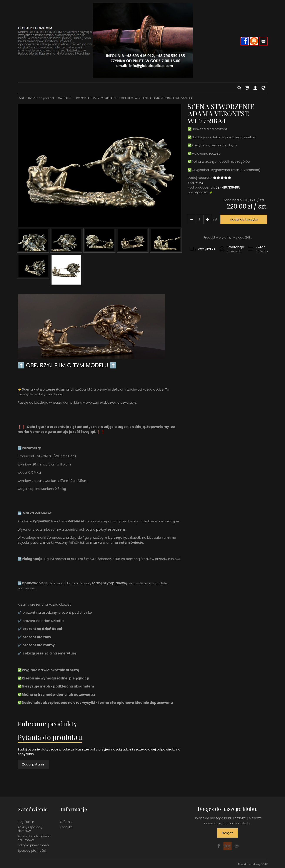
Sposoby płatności (32, 850)
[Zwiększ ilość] (191, 219)
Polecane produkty (47, 724)
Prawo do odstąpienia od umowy (34, 837)
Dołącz (227, 833)
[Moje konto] (255, 88)
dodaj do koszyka (244, 219)
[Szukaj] (239, 88)
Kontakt (66, 826)
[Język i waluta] (263, 88)
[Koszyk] (247, 88)
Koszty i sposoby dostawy (30, 828)
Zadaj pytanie (33, 764)
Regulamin (26, 821)
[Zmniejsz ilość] (207, 219)
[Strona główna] (143, 41)
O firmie (66, 821)
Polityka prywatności (33, 844)
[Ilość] (199, 219)
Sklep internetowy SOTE (253, 864)
